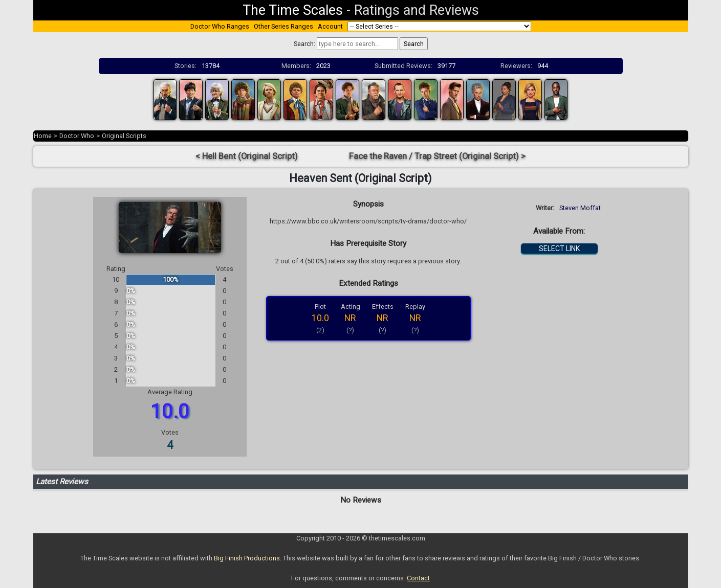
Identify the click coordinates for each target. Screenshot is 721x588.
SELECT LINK (559, 248)
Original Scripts (124, 136)
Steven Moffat (580, 208)
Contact (418, 578)
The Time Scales (293, 10)
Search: (304, 44)
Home (43, 136)
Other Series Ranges (283, 26)
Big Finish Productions (247, 558)
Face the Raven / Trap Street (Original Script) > (437, 156)
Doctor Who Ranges (220, 26)
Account (330, 26)
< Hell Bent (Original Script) (247, 156)
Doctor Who (77, 136)
